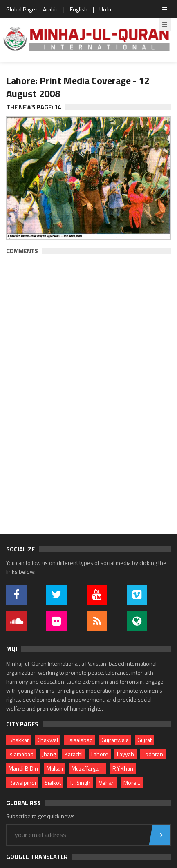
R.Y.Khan (123, 768)
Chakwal (48, 740)
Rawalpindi (22, 783)
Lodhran (153, 754)
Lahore (100, 754)
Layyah (125, 754)
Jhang (49, 754)
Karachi (74, 754)
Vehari (107, 783)
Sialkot (53, 783)
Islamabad (21, 754)
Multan (55, 768)
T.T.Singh (80, 783)
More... (132, 783)
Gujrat (145, 740)
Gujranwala (115, 740)
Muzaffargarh (88, 768)
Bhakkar (19, 740)
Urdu (105, 9)
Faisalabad (80, 740)
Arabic (50, 9)
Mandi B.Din (23, 768)
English (79, 9)
